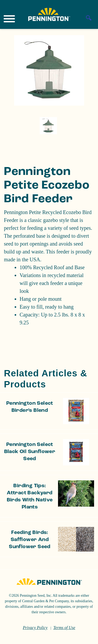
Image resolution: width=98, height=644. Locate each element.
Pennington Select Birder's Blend (30, 407)
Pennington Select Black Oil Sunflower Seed (30, 452)
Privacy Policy (35, 628)
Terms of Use (64, 628)
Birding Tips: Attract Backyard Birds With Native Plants (30, 497)
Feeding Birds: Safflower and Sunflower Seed (30, 540)
